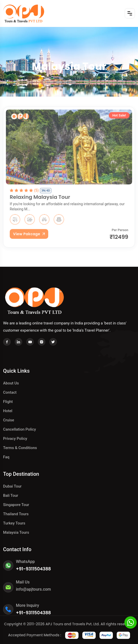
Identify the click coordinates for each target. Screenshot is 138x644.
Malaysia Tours (16, 532)
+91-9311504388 (33, 569)
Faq (6, 457)
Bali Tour (11, 496)
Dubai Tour (12, 486)
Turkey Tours (14, 523)
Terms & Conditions (20, 448)
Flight (8, 402)
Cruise (9, 420)
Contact (10, 392)
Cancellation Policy (19, 429)
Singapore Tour (16, 505)
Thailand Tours (16, 514)
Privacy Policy (15, 439)
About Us (11, 383)
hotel (8, 411)
